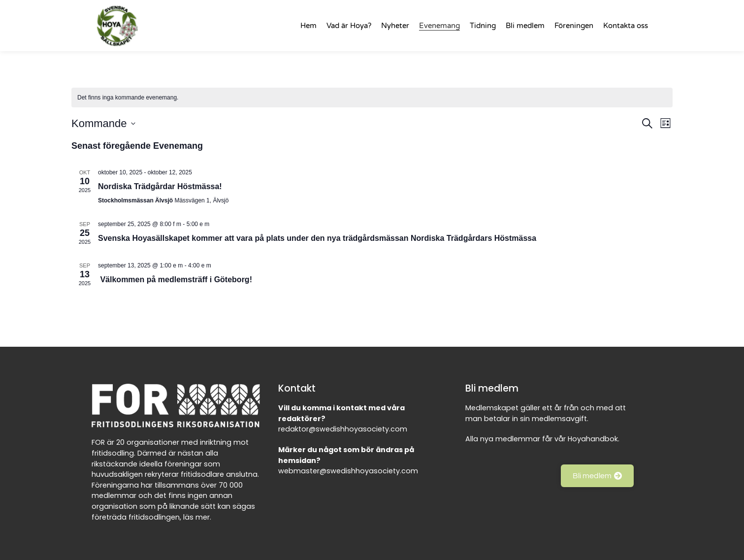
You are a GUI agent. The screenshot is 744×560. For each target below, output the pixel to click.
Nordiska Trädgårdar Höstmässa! (160, 186)
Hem (308, 26)
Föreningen (574, 26)
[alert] (372, 98)
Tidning (483, 26)
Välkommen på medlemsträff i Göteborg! (176, 280)
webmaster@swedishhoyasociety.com (348, 471)
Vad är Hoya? (349, 26)
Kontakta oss (626, 26)
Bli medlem (525, 26)
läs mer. (197, 517)
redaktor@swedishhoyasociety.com (343, 429)
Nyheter (395, 26)
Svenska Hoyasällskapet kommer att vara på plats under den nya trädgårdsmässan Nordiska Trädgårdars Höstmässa (317, 238)
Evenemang (439, 26)
